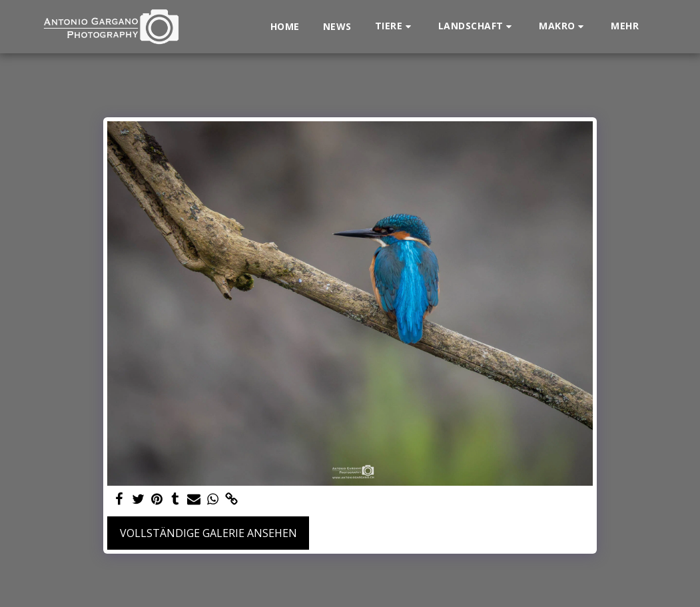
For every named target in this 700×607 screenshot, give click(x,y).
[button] (395, 26)
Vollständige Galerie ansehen (208, 533)
